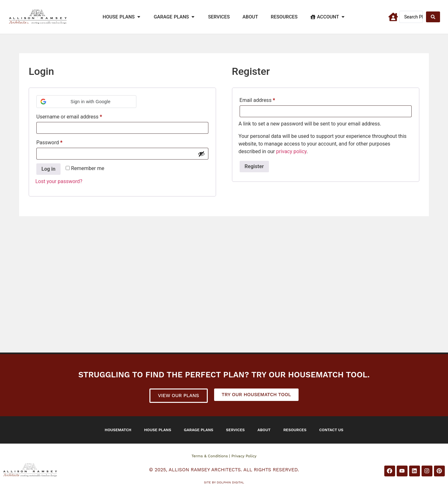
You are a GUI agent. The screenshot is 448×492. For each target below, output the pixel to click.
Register (254, 166)
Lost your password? (59, 181)
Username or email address (79, 116)
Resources (295, 430)
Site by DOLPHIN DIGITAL (224, 482)
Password (59, 142)
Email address (267, 99)
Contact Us (331, 430)
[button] (86, 102)
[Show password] (201, 154)
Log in (48, 169)
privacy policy (291, 151)
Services (235, 430)
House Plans (158, 430)
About (264, 430)
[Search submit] (433, 17)
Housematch (118, 430)
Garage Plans (199, 430)
